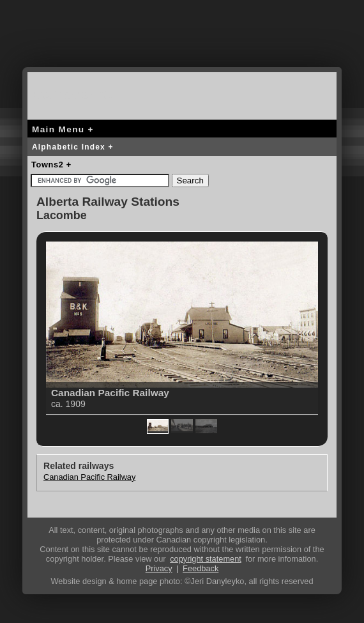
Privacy (159, 568)
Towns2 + (51, 165)
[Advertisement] (182, 42)
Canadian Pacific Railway (89, 477)
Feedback (201, 568)
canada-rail (79, 94)
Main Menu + (63, 129)
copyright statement (206, 559)
